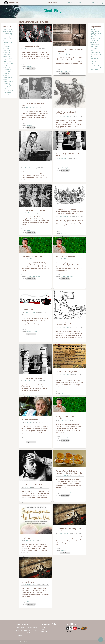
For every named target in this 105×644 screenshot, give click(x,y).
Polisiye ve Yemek (66, 493)
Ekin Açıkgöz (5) (95, 45)
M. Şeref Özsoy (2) (96, 37)
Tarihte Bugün (64, 168)
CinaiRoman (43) (95, 60)
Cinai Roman (52, 3)
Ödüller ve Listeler (32, 332)
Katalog (72, 3)
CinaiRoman (29, 49)
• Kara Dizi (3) (7, 85)
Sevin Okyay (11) (95, 66)
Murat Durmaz (29, 381)
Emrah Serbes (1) (95, 47)
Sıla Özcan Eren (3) (96, 33)
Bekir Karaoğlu (64, 54)
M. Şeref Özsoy (30, 585)
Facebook (44, 627)
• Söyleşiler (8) (7, 70)
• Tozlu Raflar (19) (8, 64)
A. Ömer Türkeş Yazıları (33, 276)
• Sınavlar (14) (7, 83)
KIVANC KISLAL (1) (96, 58)
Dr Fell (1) (93, 56)
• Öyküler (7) (6, 37)
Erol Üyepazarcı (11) (96, 68)
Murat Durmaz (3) (95, 39)
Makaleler (29, 125)
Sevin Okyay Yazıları (32, 440)
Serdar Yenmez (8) (96, 52)
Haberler (63, 394)
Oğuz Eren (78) (95, 29)
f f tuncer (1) (94, 43)
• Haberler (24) (7, 62)
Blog (87, 3)
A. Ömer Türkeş (30, 259)
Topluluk (81, 3)
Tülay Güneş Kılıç (30, 108)
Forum (93, 3)
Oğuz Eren (28, 487)
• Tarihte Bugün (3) (8, 91)
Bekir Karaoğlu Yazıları (67, 71)
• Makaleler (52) (7, 33)
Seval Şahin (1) (95, 70)
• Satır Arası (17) (8, 72)
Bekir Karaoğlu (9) (96, 54)
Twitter (43, 629)
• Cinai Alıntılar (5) (8, 81)
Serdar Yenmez (30, 168)
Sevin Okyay (29, 422)
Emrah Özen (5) (95, 31)
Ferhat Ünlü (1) (95, 41)
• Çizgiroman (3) (8, 35)
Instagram (44, 631)
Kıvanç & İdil (23, 642)
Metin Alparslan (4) (96, 35)
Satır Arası (29, 66)
